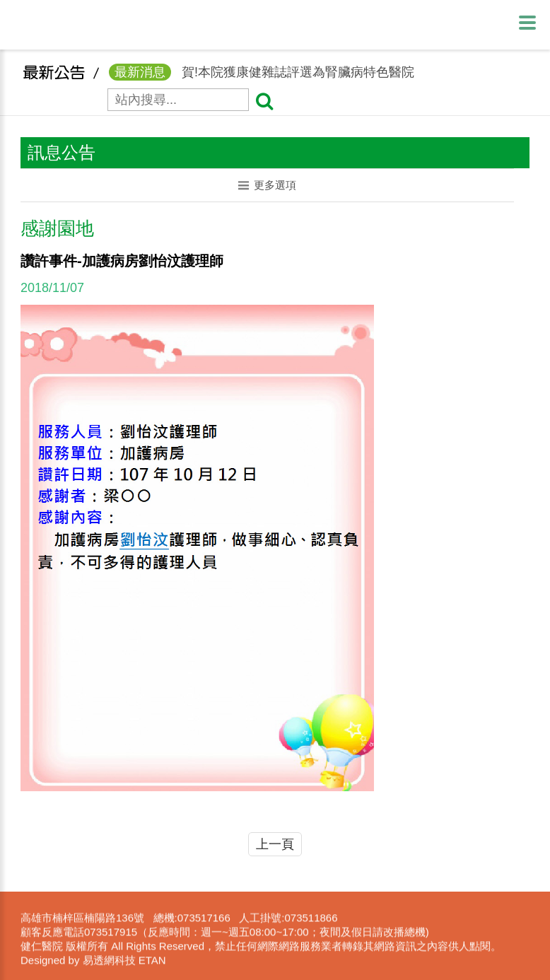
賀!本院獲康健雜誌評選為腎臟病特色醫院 (262, 77)
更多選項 (268, 185)
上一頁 (275, 844)
